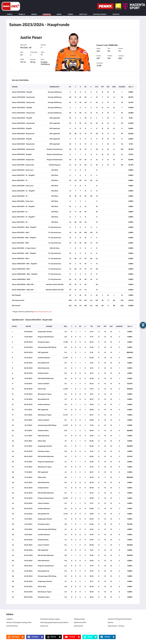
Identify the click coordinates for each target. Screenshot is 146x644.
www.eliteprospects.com (43, 312)
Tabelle (22, 14)
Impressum (44, 626)
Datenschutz (78, 626)
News (59, 14)
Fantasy (116, 14)
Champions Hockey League (50, 619)
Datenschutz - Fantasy (116, 626)
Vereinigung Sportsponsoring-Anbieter (54, 622)
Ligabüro (10, 619)
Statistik (47, 14)
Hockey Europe (79, 619)
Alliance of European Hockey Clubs (19, 622)
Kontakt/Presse (12, 626)
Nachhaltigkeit (100, 14)
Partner (111, 622)
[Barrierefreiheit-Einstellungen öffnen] (143, 325)
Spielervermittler (80, 622)
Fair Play (83, 14)
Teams (70, 14)
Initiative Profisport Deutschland (120, 619)
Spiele (10, 14)
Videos (34, 14)
